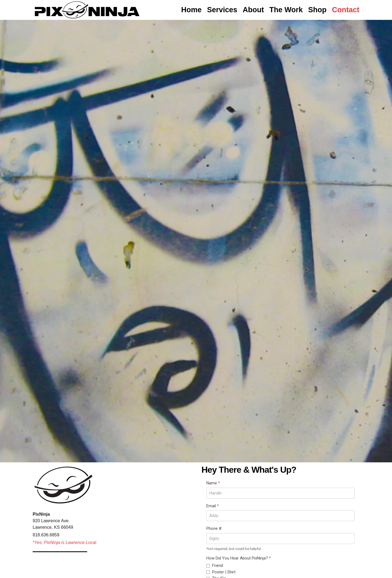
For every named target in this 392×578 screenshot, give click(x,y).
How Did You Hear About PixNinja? (239, 558)
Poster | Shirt (224, 572)
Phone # (214, 528)
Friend (218, 565)
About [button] (253, 10)
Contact (346, 10)
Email (213, 506)
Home (191, 10)
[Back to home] (87, 10)
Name (213, 483)
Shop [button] (317, 10)
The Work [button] (286, 10)
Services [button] (222, 10)
